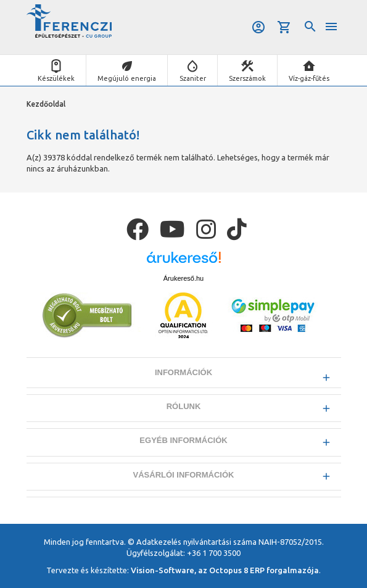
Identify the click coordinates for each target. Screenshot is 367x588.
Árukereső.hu (183, 278)
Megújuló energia (127, 78)
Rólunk (184, 406)
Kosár (284, 27)
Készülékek (56, 78)
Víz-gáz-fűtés (309, 78)
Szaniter (193, 78)
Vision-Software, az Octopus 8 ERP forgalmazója (225, 570)
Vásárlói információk (184, 475)
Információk (183, 372)
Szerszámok (247, 78)
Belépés (258, 27)
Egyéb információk (183, 440)
